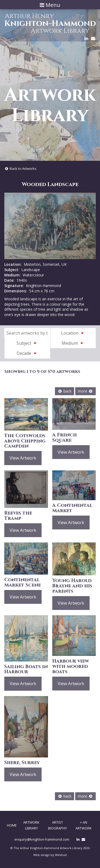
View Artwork (23, 458)
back (65, 391)
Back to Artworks (20, 168)
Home (12, 825)
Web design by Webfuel (50, 855)
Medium (73, 343)
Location (73, 333)
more (85, 391)
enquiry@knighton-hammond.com (42, 839)
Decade (27, 353)
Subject (27, 343)
